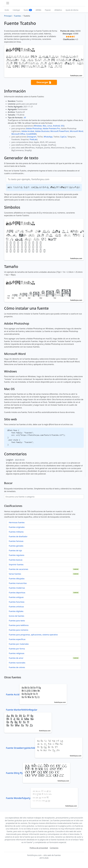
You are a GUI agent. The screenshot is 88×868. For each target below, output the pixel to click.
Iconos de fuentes (16, 616)
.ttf (25, 118)
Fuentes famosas (16, 541)
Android (56, 126)
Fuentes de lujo (15, 551)
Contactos (54, 848)
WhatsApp (48, 137)
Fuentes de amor (16, 658)
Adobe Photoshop (34, 128)
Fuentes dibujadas (17, 579)
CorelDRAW (31, 134)
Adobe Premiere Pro (51, 128)
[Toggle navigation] (8, 3)
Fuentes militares (16, 532)
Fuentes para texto (17, 621)
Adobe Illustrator (42, 131)
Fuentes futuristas (17, 602)
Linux (50, 126)
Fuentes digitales (16, 611)
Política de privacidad (39, 848)
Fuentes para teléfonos (19, 625)
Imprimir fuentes (16, 565)
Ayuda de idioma (72, 10)
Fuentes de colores (17, 667)
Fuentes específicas (17, 639)
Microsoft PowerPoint (60, 131)
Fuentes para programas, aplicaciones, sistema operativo (33, 635)
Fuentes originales (17, 527)
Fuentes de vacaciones (19, 569)
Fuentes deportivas (17, 593)
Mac (45, 126)
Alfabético (58, 10)
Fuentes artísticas (16, 607)
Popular (48, 10)
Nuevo (28, 10)
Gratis (7, 10)
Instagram (32, 137)
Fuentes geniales (16, 546)
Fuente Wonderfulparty (42, 798)
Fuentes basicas (16, 560)
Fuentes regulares (17, 555)
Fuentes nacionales (17, 663)
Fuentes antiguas (16, 597)
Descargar (44, 82)
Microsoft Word (76, 131)
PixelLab (33, 139)
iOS (62, 126)
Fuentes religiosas (17, 653)
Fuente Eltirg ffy (38, 773)
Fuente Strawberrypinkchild (44, 748)
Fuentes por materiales (19, 644)
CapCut (63, 137)
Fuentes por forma (17, 649)
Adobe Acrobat (28, 131)
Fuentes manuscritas (18, 583)
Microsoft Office (18, 134)
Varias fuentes (15, 574)
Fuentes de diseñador (18, 536)
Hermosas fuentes (17, 522)
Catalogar (16, 10)
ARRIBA (38, 10)
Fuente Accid (36, 694)
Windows (38, 126)
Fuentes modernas (17, 588)
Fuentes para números (19, 630)
